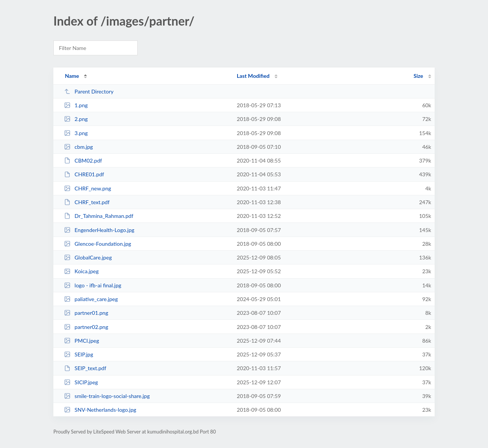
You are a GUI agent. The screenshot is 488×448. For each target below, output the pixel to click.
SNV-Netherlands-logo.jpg (100, 410)
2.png (76, 119)
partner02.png (86, 327)
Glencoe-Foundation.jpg (98, 244)
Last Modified (253, 76)
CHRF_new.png (87, 188)
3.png (76, 133)
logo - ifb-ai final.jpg (93, 285)
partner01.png (86, 313)
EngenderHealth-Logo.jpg (99, 230)
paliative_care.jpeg (91, 299)
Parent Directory (89, 91)
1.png (76, 105)
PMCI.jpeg (82, 341)
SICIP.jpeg (81, 382)
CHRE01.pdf (84, 174)
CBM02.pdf (83, 160)
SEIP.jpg (79, 354)
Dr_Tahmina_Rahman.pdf (99, 216)
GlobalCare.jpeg (88, 257)
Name (72, 76)
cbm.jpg (79, 147)
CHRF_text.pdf (87, 202)
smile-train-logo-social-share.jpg (107, 396)
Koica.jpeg (81, 271)
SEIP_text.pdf (85, 368)
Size (418, 76)
